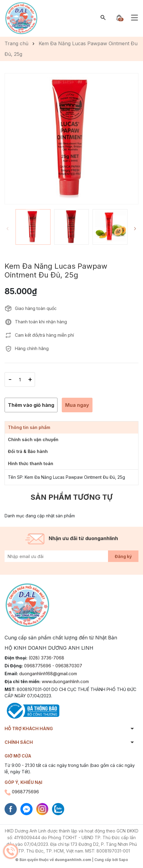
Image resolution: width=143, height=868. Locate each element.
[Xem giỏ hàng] (119, 17)
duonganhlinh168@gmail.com (48, 674)
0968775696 (38, 666)
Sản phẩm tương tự (71, 497)
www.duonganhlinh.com (65, 681)
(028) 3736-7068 (46, 658)
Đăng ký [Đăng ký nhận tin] (123, 556)
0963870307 (69, 666)
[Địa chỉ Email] (71, 556)
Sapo (123, 860)
